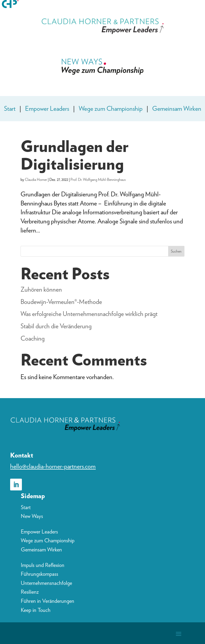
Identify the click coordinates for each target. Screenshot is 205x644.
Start (10, 108)
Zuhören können (41, 289)
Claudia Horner (36, 180)
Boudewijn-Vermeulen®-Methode (61, 302)
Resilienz (30, 592)
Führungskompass (40, 574)
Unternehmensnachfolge (46, 583)
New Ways (32, 516)
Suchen (176, 251)
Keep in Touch (36, 610)
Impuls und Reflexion (43, 565)
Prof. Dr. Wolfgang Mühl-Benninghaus (98, 180)
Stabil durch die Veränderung (56, 326)
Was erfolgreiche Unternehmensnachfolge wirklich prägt (89, 314)
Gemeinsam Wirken (177, 108)
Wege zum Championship (111, 108)
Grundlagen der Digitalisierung (74, 155)
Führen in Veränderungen (48, 601)
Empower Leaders (47, 108)
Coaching (33, 338)
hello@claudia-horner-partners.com (53, 466)
